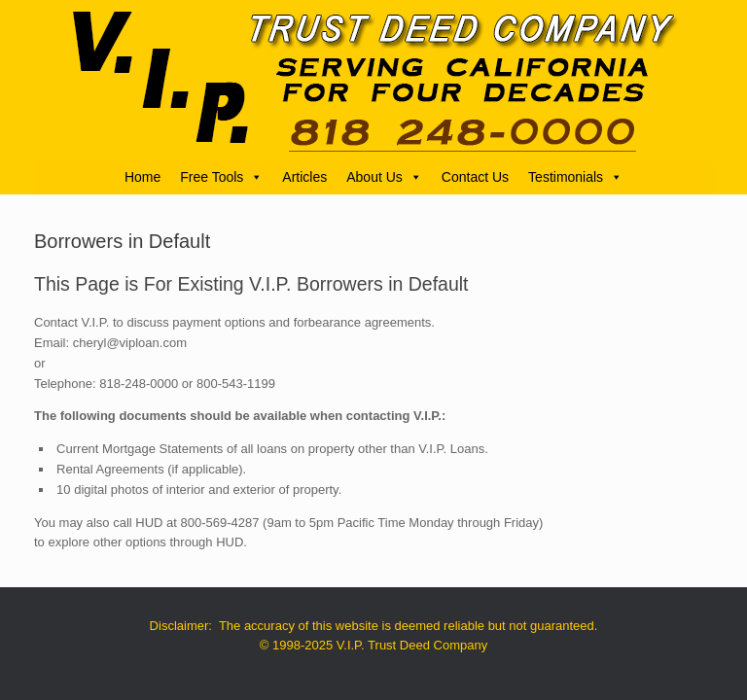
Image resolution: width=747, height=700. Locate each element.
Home (142, 177)
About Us (384, 177)
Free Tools (221, 177)
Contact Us (475, 177)
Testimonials (575, 177)
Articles (304, 177)
